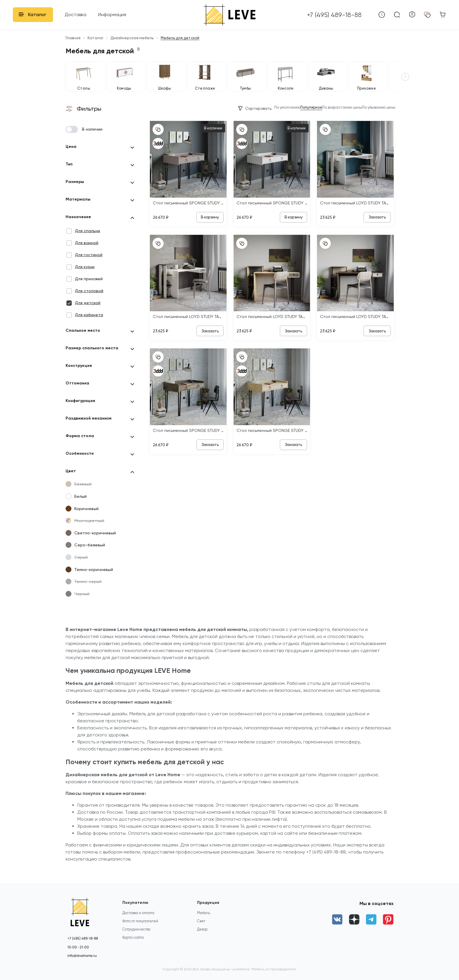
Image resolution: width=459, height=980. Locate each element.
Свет (202, 927)
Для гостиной (89, 264)
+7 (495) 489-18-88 (83, 938)
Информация (112, 14)
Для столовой (89, 300)
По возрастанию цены (328, 116)
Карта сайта (133, 946)
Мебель (204, 918)
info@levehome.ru (82, 956)
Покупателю (137, 903)
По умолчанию (258, 116)
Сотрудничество (137, 937)
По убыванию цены (374, 116)
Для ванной (87, 252)
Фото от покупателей (142, 927)
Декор (203, 937)
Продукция (210, 903)
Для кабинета (89, 324)
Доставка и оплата (139, 918)
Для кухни (85, 276)
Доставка (76, 14)
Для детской (88, 312)
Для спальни (88, 240)
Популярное (289, 116)
